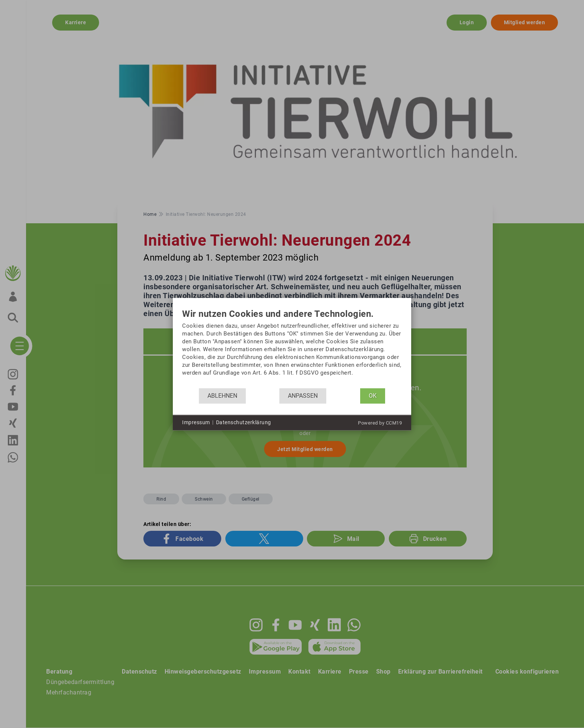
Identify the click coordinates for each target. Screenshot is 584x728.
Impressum (196, 422)
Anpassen (303, 396)
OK (373, 396)
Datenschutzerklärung (244, 422)
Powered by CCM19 (380, 423)
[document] (292, 348)
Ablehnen (222, 396)
